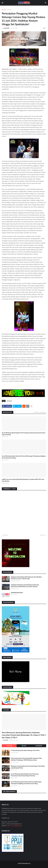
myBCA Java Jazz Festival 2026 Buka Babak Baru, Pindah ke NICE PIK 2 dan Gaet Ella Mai (23, 480)
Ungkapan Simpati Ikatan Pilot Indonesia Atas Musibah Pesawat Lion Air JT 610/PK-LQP (26, 578)
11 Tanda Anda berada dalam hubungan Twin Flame (25, 750)
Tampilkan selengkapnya (40, 412)
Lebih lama (42, 535)
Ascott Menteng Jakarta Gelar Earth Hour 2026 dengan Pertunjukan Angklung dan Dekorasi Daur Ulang (24, 457)
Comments (39, 746)
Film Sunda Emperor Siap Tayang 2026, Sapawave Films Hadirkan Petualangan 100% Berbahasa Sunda (26, 759)
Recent (24, 746)
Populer (9, 746)
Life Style (9, 10)
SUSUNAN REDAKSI (17, 593)
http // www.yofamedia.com (15, 826)
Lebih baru (5, 535)
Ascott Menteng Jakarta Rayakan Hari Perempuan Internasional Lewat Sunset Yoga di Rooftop (24, 434)
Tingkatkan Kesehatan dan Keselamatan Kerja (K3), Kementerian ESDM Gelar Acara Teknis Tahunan (25, 586)
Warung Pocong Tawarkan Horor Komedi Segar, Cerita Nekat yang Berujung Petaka (28, 767)
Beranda (4, 10)
